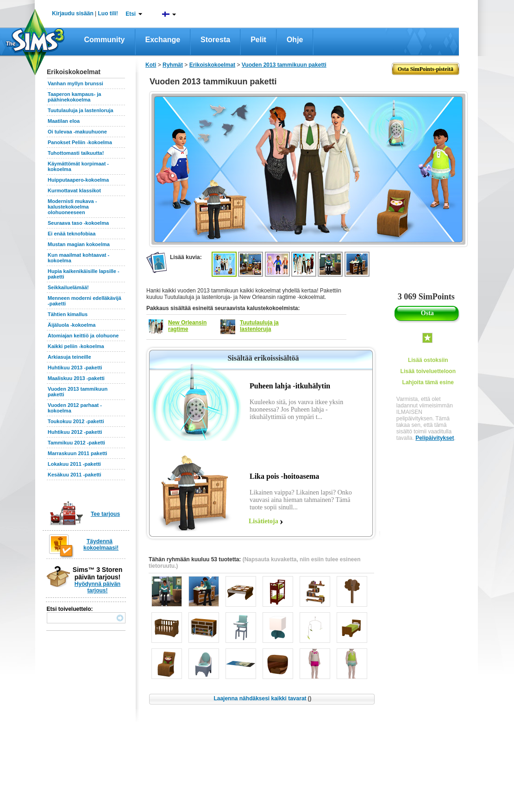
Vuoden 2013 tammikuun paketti (284, 65)
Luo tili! (108, 13)
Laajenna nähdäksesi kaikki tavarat (262, 698)
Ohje (295, 40)
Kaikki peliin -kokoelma (76, 346)
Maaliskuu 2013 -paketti (76, 378)
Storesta (215, 40)
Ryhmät (173, 65)
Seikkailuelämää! (68, 287)
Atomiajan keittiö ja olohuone (83, 336)
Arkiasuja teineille (69, 357)
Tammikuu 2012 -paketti (76, 443)
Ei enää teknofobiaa (72, 234)
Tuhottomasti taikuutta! (76, 153)
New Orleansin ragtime (187, 326)
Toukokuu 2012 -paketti (76, 421)
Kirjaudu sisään (72, 13)
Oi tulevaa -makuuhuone (77, 132)
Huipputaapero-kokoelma (78, 180)
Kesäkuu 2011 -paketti (75, 475)
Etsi (131, 14)
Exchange (163, 40)
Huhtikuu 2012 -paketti (75, 432)
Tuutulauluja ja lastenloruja (81, 110)
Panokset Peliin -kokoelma (80, 142)
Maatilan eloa (64, 121)
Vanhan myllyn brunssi (75, 83)
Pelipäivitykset (435, 438)
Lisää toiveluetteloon (428, 371)
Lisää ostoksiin (428, 360)
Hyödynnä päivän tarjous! (97, 587)
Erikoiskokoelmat (212, 65)
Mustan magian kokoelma (79, 244)
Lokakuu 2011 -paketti (74, 464)
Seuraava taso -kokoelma (78, 223)
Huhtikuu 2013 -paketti (75, 368)
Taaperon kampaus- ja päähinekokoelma (74, 97)
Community (105, 40)
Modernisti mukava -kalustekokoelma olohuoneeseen (72, 207)
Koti (151, 65)
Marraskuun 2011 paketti (77, 453)
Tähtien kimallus (68, 314)
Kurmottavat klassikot (74, 190)
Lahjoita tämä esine (428, 382)
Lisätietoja (263, 521)
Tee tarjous (105, 514)
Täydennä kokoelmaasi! (101, 545)
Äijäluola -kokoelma (72, 325)
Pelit (258, 40)
